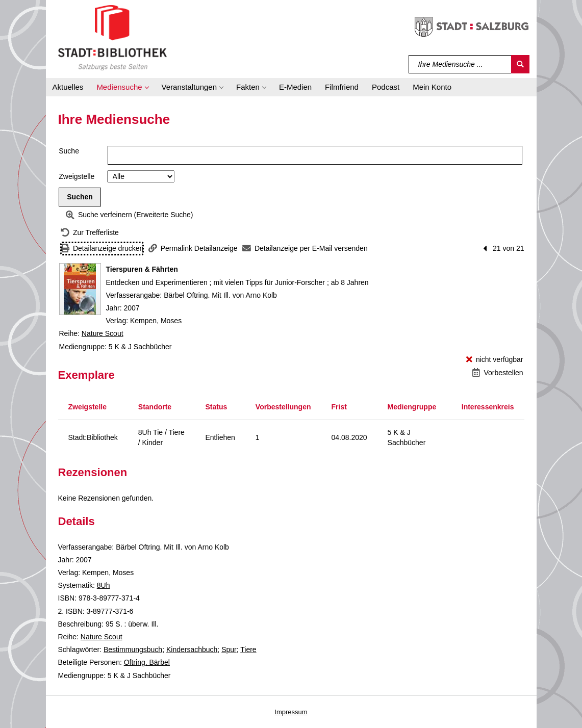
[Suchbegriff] (460, 64)
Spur (229, 649)
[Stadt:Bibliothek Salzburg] (112, 37)
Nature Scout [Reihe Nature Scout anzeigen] (103, 333)
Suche (69, 151)
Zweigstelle (77, 176)
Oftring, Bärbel (147, 662)
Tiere (248, 649)
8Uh (104, 585)
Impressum (291, 712)
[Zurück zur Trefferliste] (90, 233)
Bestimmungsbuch (133, 649)
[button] (122, 87)
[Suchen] (520, 64)
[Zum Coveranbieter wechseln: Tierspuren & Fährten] (80, 289)
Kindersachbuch (192, 649)
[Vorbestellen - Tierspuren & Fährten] (498, 373)
